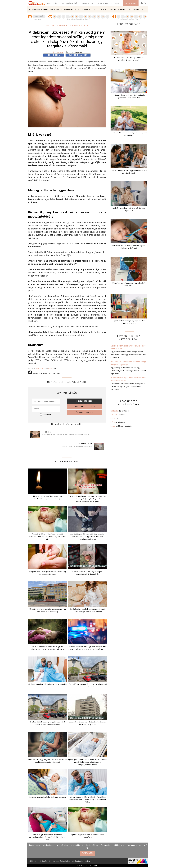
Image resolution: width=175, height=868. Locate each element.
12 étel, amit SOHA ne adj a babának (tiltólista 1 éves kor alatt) (129, 59)
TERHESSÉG (48, 9)
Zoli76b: (118, 415)
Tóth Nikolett (59, 52)
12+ (145, 17)
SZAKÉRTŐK (52, 3)
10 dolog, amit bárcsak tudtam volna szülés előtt (48, 684)
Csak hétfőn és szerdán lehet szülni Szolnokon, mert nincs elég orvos (88, 723)
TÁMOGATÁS (131, 3)
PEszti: (114, 418)
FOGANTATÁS (35, 9)
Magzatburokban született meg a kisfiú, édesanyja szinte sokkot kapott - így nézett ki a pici (47, 537)
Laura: (122, 426)
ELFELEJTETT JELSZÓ (85, 407)
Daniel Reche (39, 368)
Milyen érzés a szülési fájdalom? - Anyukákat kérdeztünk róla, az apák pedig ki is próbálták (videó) (88, 800)
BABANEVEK (137, 9)
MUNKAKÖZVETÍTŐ (70, 3)
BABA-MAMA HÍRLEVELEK (108, 3)
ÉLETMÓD (101, 9)
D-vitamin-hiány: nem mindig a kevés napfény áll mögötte (129, 134)
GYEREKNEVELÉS (71, 9)
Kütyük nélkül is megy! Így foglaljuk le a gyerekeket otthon (129, 322)
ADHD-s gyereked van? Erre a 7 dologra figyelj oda (129, 209)
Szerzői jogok (77, 845)
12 (107, 17)
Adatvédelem (62, 845)
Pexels (50, 368)
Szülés (85, 25)
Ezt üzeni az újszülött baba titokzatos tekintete (47, 797)
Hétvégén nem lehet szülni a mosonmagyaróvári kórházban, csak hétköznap (48, 610)
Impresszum (35, 845)
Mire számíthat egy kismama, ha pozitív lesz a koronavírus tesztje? (65, 435)
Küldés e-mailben (78, 55)
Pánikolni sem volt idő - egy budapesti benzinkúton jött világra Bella (88, 573)
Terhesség (73, 25)
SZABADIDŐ (112, 9)
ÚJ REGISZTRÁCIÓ (85, 412)
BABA (58, 9)
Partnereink (106, 845)
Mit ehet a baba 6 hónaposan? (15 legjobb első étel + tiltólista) (129, 247)
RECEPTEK (124, 9)
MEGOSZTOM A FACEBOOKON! (46, 373)
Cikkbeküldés (119, 845)
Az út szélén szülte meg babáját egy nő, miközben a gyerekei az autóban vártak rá (48, 648)
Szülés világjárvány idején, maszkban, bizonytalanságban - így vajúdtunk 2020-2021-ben (48, 837)
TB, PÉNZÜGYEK (87, 9)
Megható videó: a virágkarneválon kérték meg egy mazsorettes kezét (48, 573)
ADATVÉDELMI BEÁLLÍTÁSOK (87, 866)
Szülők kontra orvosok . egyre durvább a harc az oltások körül (129, 172)
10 (99, 17)
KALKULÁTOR (87, 3)
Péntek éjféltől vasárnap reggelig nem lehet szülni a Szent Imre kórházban (48, 723)
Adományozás (134, 845)
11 (103, 17)
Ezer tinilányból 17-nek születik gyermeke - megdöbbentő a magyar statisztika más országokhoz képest (88, 537)
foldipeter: (120, 411)
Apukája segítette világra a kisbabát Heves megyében (88, 836)
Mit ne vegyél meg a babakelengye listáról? (77, 446)
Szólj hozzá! (54, 55)
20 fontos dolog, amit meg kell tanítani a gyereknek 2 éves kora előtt (129, 97)
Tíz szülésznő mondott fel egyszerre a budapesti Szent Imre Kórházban (88, 686)
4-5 (132, 17)
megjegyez (47, 414)
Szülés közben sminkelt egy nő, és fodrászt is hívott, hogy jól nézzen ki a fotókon (88, 610)
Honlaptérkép (92, 845)
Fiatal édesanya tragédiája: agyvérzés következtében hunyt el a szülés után (47, 498)
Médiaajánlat (48, 845)
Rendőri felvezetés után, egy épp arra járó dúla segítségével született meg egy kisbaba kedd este (88, 648)
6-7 (136, 17)
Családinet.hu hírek (56, 25)
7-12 (140, 17)
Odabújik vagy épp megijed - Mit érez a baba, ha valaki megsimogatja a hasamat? (48, 761)
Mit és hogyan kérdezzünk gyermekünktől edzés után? (129, 285)
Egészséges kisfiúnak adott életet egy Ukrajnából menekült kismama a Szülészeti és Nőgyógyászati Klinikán (88, 762)
